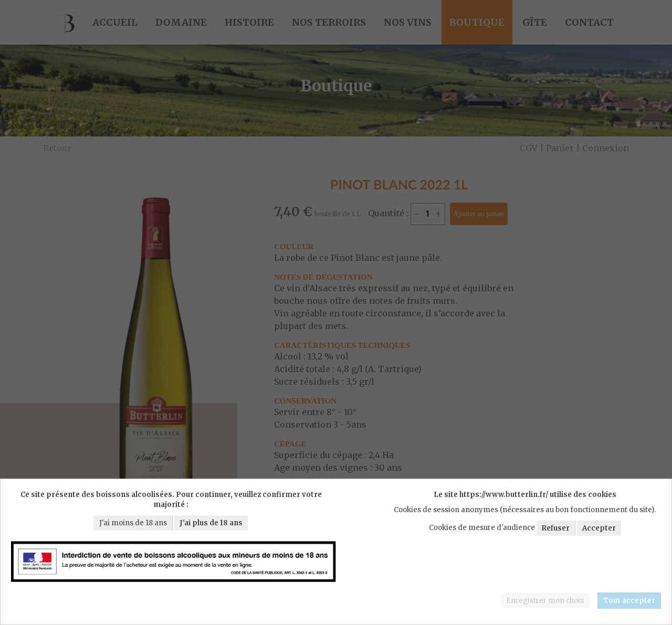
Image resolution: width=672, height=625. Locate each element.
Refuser (556, 528)
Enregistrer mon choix (545, 601)
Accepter (599, 528)
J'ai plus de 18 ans (211, 523)
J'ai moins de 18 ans (133, 523)
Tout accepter (629, 601)
